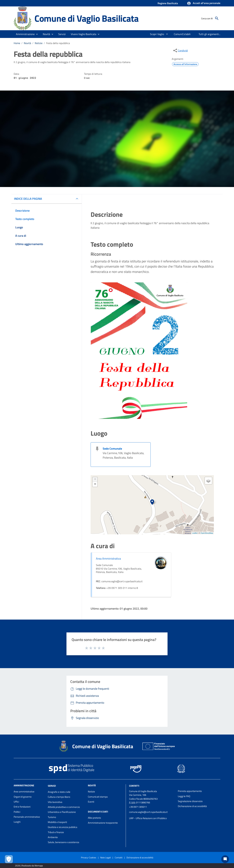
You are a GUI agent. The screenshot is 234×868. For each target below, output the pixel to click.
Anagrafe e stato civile (59, 792)
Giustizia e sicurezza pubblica (63, 827)
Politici (17, 812)
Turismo (52, 817)
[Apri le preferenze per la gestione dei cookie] (9, 859)
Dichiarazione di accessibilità (192, 806)
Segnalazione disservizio (190, 801)
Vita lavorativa (55, 802)
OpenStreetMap (207, 533)
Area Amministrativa (108, 559)
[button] (204, 3)
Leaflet (195, 533)
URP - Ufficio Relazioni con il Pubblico (148, 818)
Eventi (91, 802)
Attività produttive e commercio (64, 807)
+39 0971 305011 (138, 807)
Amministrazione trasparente (103, 823)
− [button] (95, 484)
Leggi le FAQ (184, 796)
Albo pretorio (94, 818)
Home (17, 43)
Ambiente (53, 837)
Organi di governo (23, 797)
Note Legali (105, 857)
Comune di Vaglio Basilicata (87, 18)
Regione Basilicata (168, 3)
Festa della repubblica (58, 43)
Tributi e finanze (56, 832)
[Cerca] (217, 18)
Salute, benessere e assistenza (63, 842)
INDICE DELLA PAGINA (28, 199)
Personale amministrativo (27, 817)
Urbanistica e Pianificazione (62, 812)
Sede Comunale (112, 449)
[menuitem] (156, 34)
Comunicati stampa (98, 797)
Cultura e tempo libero (59, 797)
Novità (27, 43)
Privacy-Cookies (89, 857)
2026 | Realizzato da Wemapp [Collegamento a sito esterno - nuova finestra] (29, 866)
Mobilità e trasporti (57, 822)
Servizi (52, 786)
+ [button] (95, 480)
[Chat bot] (225, 859)
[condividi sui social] (180, 50)
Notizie (39, 43)
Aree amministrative (24, 792)
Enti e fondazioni (22, 807)
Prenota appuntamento (190, 791)
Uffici (16, 802)
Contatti (134, 786)
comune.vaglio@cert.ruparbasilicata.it (148, 812)
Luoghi (17, 822)
